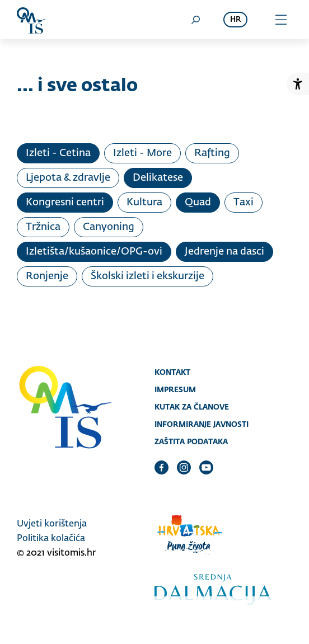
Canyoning (109, 227)
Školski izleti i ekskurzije (148, 276)
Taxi (244, 203)
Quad (198, 203)
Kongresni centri (65, 203)
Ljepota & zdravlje (68, 178)
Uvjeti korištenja (52, 524)
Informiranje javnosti (202, 424)
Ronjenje (47, 276)
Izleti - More (142, 153)
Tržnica (43, 227)
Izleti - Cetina (58, 153)
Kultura (144, 203)
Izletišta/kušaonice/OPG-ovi (94, 252)
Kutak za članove (192, 407)
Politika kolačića (51, 539)
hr (235, 20)
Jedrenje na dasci (224, 252)
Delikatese (158, 178)
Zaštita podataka (191, 441)
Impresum (175, 389)
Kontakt (172, 372)
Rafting (212, 153)
